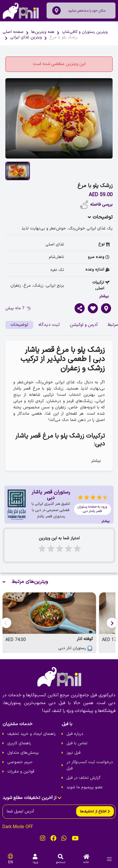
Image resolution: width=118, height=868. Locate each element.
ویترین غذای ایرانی (26, 37)
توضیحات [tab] (19, 325)
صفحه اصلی (13, 32)
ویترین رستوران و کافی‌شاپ (85, 32)
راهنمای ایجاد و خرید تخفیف (31, 734)
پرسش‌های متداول (23, 753)
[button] (112, 623)
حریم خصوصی (20, 762)
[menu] (109, 859)
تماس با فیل (77, 743)
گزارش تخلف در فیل (84, 778)
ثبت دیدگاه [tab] (49, 325)
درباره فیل (75, 734)
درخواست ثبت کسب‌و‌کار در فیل (90, 765)
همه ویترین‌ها (43, 32)
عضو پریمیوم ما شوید (85, 787)
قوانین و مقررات (21, 772)
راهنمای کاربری (19, 743)
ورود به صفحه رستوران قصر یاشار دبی (92, 509)
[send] (95, 811)
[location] (56, 11)
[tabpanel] (59, 406)
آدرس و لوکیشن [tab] (84, 325)
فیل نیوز (73, 753)
